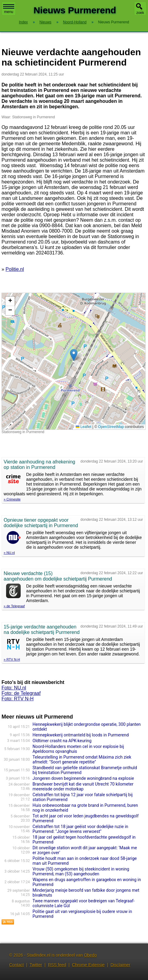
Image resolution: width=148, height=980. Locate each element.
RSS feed (57, 965)
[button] (74, 355)
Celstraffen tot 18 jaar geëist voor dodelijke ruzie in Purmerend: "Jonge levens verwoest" (80, 829)
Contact (16, 965)
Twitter (36, 965)
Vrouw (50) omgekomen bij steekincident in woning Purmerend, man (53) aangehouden (81, 871)
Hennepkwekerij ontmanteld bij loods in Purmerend (81, 735)
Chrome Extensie (88, 965)
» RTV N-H (12, 659)
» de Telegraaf (14, 606)
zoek (140, 13)
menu (9, 9)
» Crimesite (12, 499)
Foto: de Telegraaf (21, 693)
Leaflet (83, 427)
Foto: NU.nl (14, 688)
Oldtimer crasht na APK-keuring (62, 741)
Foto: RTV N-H (18, 699)
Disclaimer (120, 965)
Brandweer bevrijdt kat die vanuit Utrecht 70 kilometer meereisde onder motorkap (83, 786)
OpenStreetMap (111, 427)
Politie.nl (15, 269)
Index (23, 22)
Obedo (90, 955)
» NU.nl (9, 553)
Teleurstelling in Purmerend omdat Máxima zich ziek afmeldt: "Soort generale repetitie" (82, 759)
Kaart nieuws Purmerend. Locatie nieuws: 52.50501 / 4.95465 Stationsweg (73, 361)
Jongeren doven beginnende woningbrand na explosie (83, 778)
